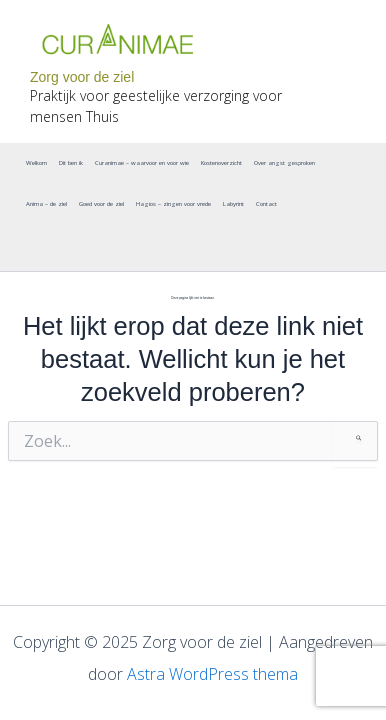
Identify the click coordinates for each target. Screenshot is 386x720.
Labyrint (233, 204)
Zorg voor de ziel (82, 77)
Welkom (36, 163)
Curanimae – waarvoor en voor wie (142, 163)
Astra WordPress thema (212, 674)
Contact (266, 204)
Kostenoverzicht (221, 163)
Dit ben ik (71, 163)
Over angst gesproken (284, 163)
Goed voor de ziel (101, 204)
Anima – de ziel (46, 204)
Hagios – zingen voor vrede (173, 204)
